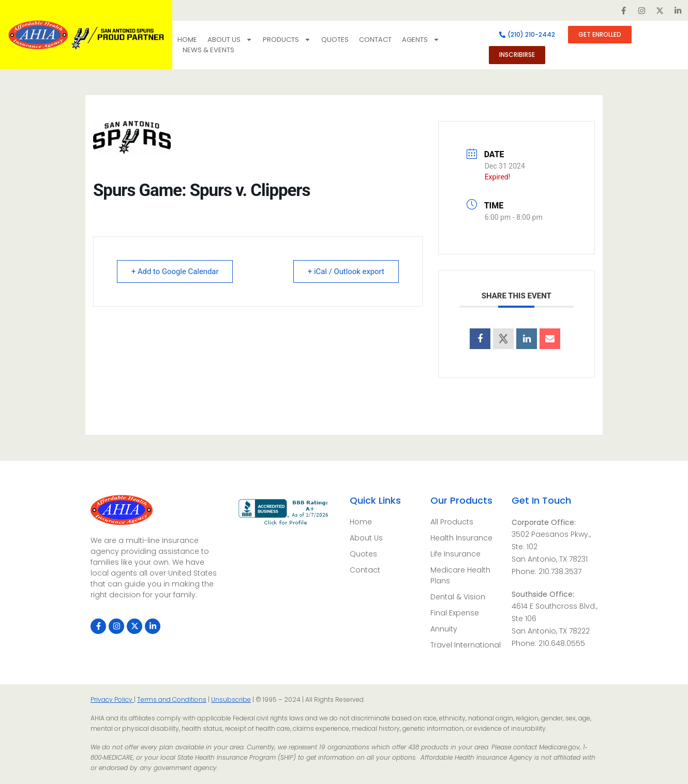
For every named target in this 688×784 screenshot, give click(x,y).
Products (287, 40)
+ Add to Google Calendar (176, 272)
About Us (230, 40)
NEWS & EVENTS (208, 50)
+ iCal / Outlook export (345, 272)
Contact (375, 40)
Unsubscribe (231, 699)
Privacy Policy (112, 699)
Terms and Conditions (172, 699)
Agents (421, 40)
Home (187, 40)
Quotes (335, 40)
